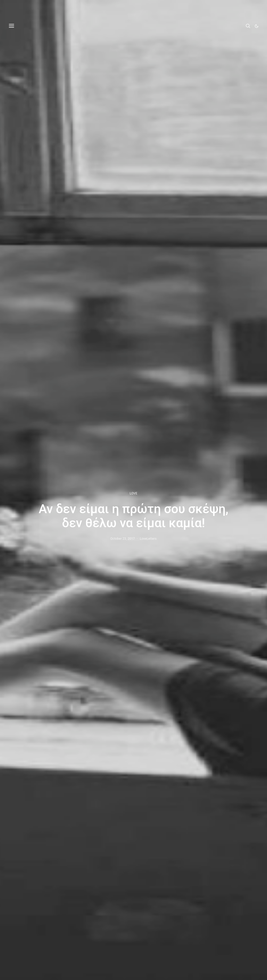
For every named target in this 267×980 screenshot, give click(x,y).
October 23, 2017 (123, 539)
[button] (257, 26)
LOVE (133, 493)
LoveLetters (148, 539)
